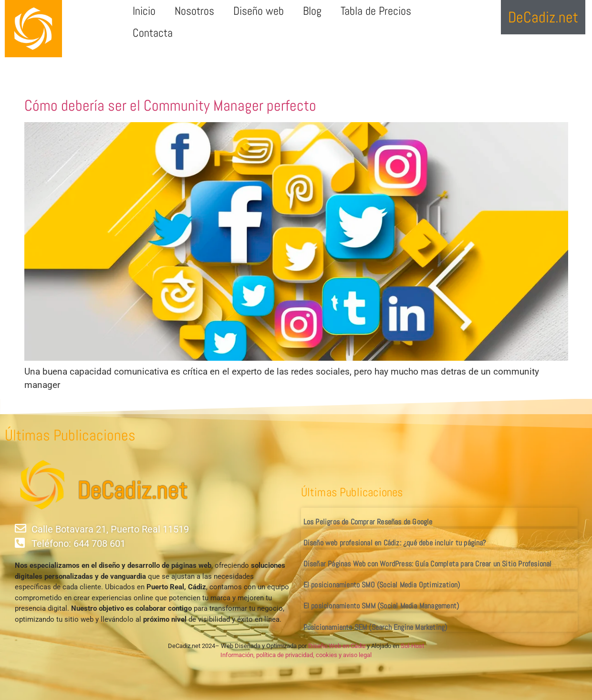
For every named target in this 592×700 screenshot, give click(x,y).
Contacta (153, 33)
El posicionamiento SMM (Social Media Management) (381, 606)
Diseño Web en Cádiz (337, 646)
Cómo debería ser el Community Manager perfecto (170, 105)
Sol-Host (412, 646)
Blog (312, 11)
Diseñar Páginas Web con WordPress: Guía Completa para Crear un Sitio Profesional (428, 564)
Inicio (144, 11)
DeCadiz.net (132, 491)
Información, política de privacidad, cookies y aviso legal (296, 655)
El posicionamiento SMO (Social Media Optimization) (382, 585)
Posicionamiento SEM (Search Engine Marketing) (375, 627)
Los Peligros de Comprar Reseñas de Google (368, 522)
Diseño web (259, 11)
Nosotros (194, 11)
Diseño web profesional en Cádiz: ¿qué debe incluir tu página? (395, 543)
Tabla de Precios (376, 11)
